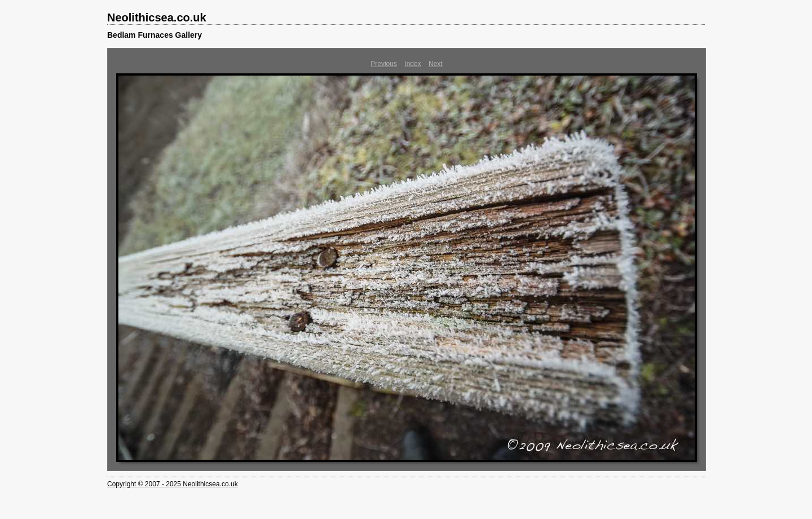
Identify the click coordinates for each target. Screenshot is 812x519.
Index (412, 64)
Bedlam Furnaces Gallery (155, 35)
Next (436, 64)
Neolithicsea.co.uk (157, 17)
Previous (384, 64)
